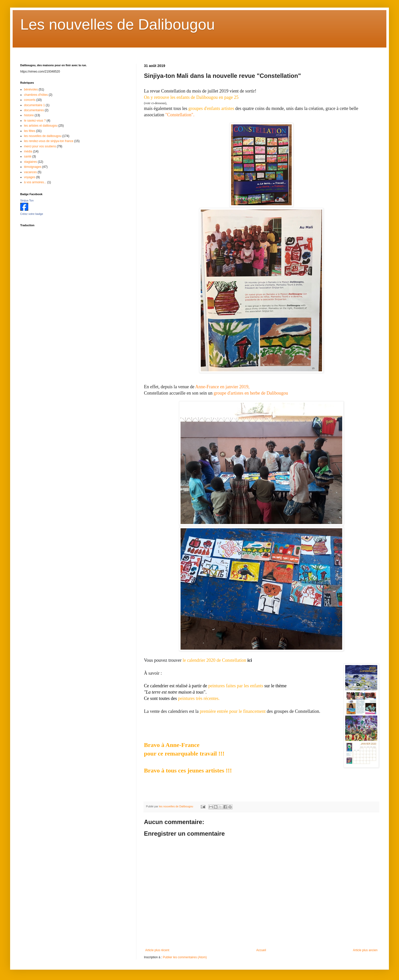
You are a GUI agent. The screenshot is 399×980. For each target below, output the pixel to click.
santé (28, 156)
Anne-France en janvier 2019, (222, 387)
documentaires (34, 110)
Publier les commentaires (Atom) (185, 957)
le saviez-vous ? (35, 121)
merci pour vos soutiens (40, 146)
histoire (29, 115)
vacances (30, 172)
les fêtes (30, 131)
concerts (30, 100)
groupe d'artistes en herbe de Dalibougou (251, 393)
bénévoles (31, 89)
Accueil (261, 950)
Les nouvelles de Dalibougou (118, 24)
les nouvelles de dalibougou (43, 136)
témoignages (33, 167)
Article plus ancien (365, 950)
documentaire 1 (34, 105)
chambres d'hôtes (36, 95)
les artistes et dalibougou (41, 126)
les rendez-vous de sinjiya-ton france (49, 141)
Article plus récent (157, 950)
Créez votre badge (32, 214)
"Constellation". (180, 115)
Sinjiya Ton (27, 200)
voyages (30, 177)
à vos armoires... (35, 182)
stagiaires (30, 162)
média (28, 151)
